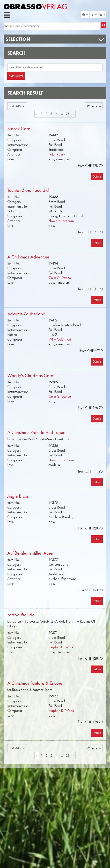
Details (97, 176)
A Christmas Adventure (28, 257)
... (62, 114)
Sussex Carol (19, 129)
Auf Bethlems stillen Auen (30, 553)
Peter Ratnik (57, 154)
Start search (16, 76)
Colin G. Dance (60, 278)
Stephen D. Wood (61, 647)
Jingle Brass (18, 496)
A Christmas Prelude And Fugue (36, 432)
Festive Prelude (21, 615)
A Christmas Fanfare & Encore (35, 683)
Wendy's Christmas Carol (31, 376)
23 (68, 114)
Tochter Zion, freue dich (29, 190)
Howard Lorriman (61, 221)
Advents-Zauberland (26, 314)
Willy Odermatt (60, 339)
